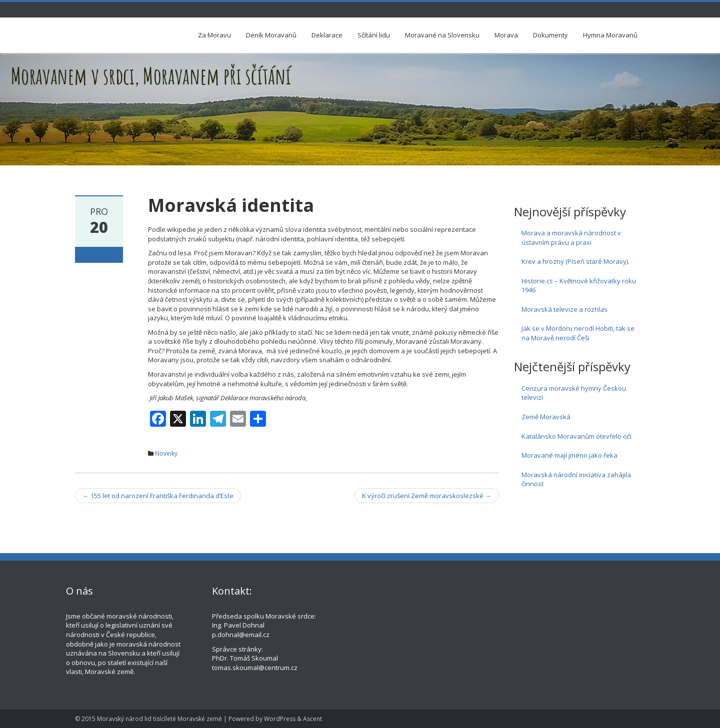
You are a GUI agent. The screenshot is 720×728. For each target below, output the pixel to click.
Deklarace (327, 35)
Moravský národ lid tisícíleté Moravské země (159, 719)
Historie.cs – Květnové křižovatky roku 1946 (579, 286)
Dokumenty (550, 35)
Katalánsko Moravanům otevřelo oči (576, 436)
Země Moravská (546, 417)
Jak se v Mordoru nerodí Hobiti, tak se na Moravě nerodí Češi (578, 333)
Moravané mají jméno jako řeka (569, 455)
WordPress (280, 719)
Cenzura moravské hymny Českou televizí (574, 393)
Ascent (312, 719)
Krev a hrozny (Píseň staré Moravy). (575, 261)
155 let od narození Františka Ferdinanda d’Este (158, 496)
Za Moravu (214, 35)
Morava (506, 35)
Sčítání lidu (374, 35)
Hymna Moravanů (610, 35)
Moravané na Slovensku (442, 35)
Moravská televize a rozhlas (564, 309)
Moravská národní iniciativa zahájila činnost (576, 479)
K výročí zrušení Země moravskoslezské (427, 496)
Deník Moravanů (271, 35)
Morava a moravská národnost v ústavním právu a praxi (571, 238)
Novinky (166, 453)
